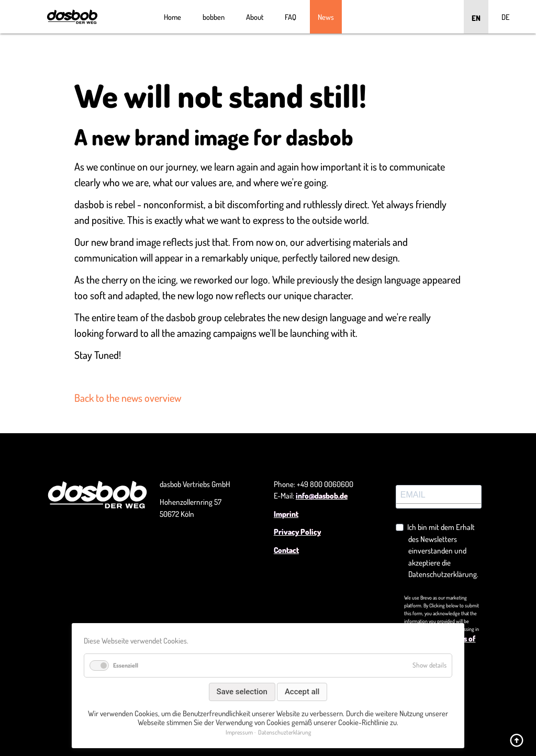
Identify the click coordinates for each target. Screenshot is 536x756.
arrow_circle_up (517, 740)
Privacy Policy (297, 532)
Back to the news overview (128, 398)
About (255, 17)
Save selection (242, 692)
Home (172, 17)
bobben (214, 17)
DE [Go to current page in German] (505, 17)
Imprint (286, 514)
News (326, 17)
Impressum (239, 732)
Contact (286, 550)
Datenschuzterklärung (284, 732)
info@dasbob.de (322, 496)
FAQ (291, 17)
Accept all (302, 692)
